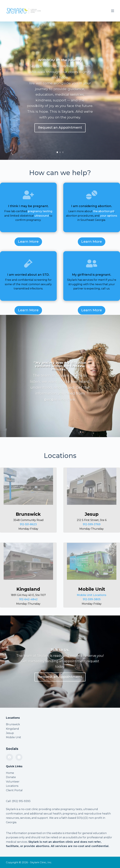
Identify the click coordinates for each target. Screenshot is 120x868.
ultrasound (42, 216)
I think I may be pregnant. (28, 206)
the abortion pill (104, 211)
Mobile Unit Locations (92, 595)
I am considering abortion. (92, 206)
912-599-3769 (92, 524)
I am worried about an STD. (28, 275)
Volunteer (13, 782)
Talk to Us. (60, 650)
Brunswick (13, 724)
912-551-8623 (28, 524)
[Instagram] (19, 757)
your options (109, 216)
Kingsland (12, 729)
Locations (12, 786)
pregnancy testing (40, 211)
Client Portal (14, 790)
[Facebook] (9, 757)
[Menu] (113, 11)
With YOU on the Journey (60, 60)
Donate (11, 777)
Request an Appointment (60, 127)
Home (10, 773)
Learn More (28, 241)
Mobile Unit (14, 737)
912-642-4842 (28, 599)
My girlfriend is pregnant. (92, 275)
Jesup (10, 733)
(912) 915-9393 (21, 801)
